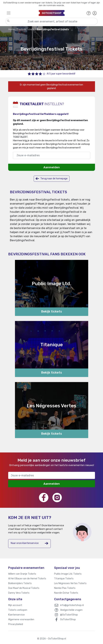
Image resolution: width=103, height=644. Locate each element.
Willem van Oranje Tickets (22, 574)
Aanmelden (52, 167)
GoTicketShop (68, 619)
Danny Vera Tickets (19, 593)
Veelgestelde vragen (71, 610)
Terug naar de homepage (52, 179)
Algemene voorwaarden (21, 619)
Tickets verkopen (18, 610)
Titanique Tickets (64, 579)
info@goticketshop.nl (72, 605)
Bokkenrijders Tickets (20, 583)
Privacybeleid (16, 624)
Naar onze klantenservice (29, 543)
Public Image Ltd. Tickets (68, 574)
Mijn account (15, 605)
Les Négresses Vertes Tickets (70, 583)
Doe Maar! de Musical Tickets (24, 588)
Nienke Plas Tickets (65, 588)
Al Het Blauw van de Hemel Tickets (27, 579)
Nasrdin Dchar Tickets (66, 593)
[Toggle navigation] (21, 13)
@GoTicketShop (69, 615)
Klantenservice (16, 615)
